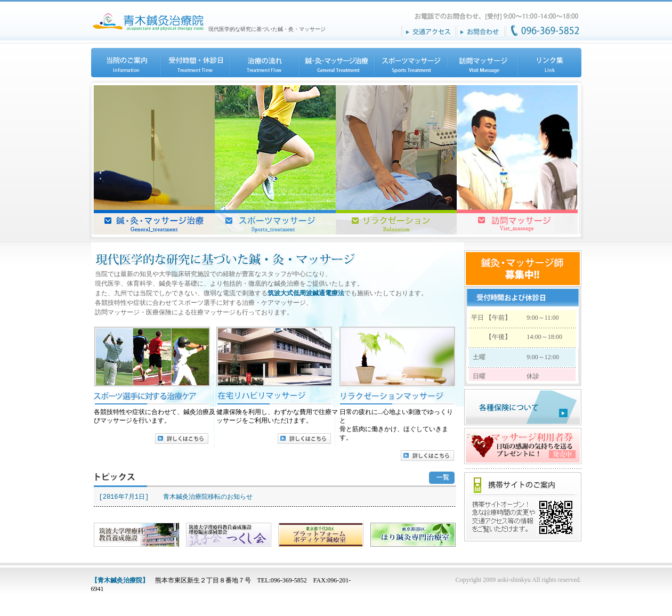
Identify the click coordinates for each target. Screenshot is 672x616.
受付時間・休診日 (195, 63)
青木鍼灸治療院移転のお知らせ (208, 497)
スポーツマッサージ (410, 63)
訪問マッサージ (482, 63)
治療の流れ (264, 63)
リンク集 (549, 63)
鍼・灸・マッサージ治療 (336, 63)
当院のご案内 (126, 63)
